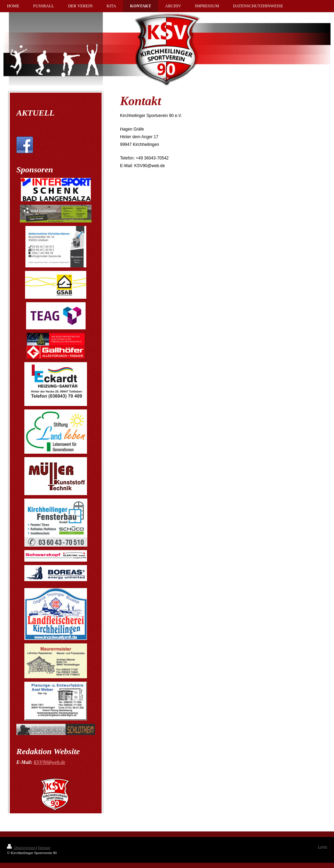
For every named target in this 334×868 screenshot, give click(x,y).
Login (323, 846)
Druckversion (21, 847)
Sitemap (44, 847)
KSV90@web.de (49, 762)
